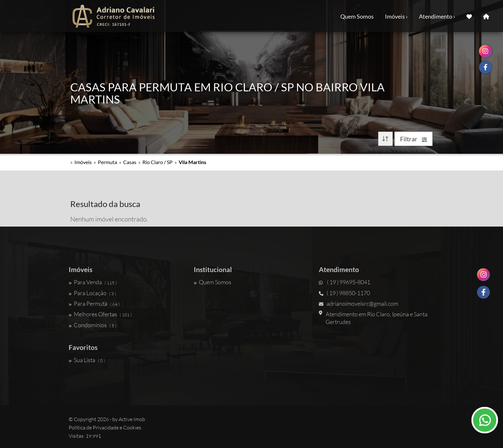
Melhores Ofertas (100, 314)
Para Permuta (94, 303)
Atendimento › (437, 16)
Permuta (107, 162)
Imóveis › (396, 16)
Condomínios (93, 325)
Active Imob (132, 419)
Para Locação (92, 293)
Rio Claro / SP (158, 162)
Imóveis (83, 162)
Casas (130, 162)
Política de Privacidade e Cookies (105, 427)
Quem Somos (357, 16)
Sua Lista (87, 360)
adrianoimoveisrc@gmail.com (358, 303)
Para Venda (93, 282)
